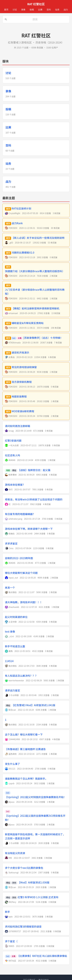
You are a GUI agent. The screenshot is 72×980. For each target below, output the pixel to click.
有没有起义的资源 (15, 853)
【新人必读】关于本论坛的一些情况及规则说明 (38, 238)
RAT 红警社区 (36, 4)
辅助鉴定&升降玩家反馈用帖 (28, 323)
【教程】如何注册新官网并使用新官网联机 (36, 308)
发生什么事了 (12, 764)
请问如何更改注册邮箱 (18, 426)
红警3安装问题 (13, 441)
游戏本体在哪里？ (15, 485)
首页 (6, 9)
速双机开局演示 (20, 352)
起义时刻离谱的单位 (16, 617)
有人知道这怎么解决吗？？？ (21, 676)
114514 (9, 661)
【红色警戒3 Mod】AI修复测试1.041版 (34, 705)
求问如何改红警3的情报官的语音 (23, 927)
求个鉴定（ (11, 941)
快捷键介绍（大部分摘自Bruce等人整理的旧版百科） (35, 271)
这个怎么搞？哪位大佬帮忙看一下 (24, 734)
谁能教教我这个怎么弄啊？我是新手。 (26, 779)
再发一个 (10, 588)
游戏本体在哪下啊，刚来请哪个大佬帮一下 (29, 529)
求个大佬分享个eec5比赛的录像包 (24, 868)
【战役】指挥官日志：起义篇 (34, 470)
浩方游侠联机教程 (22, 382)
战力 (66, 9)
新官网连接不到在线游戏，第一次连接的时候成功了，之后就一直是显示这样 (35, 836)
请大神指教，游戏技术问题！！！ (24, 602)
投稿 (32, 9)
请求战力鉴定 (12, 690)
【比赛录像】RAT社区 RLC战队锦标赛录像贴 (42, 956)
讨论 (15, 9)
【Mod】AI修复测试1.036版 (34, 882)
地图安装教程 (19, 396)
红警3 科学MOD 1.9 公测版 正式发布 (38, 897)
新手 (7, 912)
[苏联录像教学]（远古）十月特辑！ (43, 338)
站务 (57, 9)
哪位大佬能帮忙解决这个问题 (21, 573)
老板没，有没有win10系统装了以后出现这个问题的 (34, 499)
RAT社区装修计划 (21, 208)
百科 (49, 9)
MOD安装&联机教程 (23, 411)
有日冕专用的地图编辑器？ (20, 514)
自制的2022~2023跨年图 (19, 558)
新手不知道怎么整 (15, 646)
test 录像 (10, 632)
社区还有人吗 (12, 455)
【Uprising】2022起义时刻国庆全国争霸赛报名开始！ (35, 797)
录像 (23, 9)
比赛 (40, 9)
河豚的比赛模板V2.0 (23, 253)
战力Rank (17, 223)
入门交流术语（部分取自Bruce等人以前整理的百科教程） (35, 292)
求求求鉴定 (11, 543)
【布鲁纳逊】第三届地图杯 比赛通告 (25, 749)
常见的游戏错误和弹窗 (24, 367)
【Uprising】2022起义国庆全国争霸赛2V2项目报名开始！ (35, 818)
